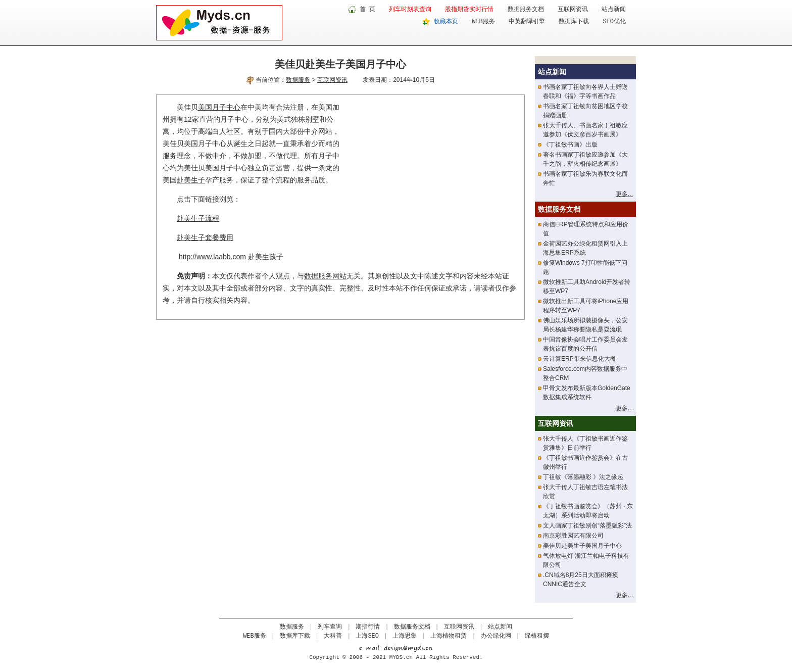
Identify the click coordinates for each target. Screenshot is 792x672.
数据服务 (298, 80)
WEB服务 (483, 22)
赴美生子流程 (198, 218)
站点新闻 (614, 10)
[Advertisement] (433, 172)
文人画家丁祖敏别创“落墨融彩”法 (587, 525)
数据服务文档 (526, 10)
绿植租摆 (537, 636)
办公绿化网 (496, 636)
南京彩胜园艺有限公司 (573, 536)
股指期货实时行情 (469, 10)
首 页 (367, 10)
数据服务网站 (325, 276)
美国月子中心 (219, 107)
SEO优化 (614, 22)
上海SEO (367, 636)
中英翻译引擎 (527, 22)
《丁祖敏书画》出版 (570, 145)
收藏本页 (446, 22)
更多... (624, 194)
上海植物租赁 (449, 636)
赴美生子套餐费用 (205, 237)
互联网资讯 (573, 10)
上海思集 (405, 636)
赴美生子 (191, 180)
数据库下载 (574, 22)
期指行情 (368, 627)
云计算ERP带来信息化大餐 (580, 359)
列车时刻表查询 (410, 10)
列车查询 (330, 627)
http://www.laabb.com (212, 257)
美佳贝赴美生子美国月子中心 (582, 546)
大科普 (333, 636)
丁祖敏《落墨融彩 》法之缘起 (583, 477)
